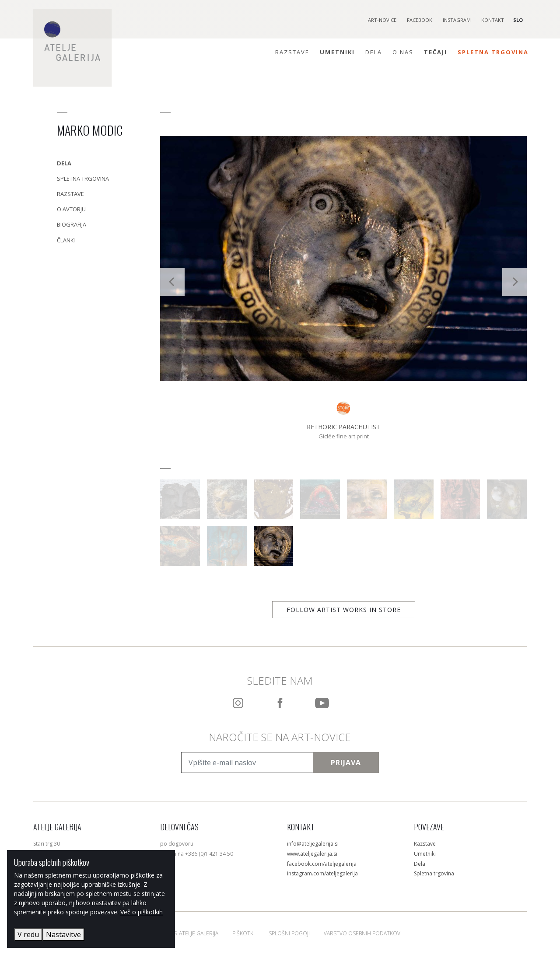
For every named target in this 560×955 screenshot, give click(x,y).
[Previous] (172, 282)
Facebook (420, 20)
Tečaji (436, 52)
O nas (403, 52)
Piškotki (243, 933)
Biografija (72, 224)
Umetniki (337, 52)
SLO (518, 20)
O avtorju (71, 209)
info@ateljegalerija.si (313, 844)
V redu (28, 934)
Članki (66, 240)
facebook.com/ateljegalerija (322, 864)
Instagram (457, 20)
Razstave (292, 52)
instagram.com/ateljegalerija (322, 873)
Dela (374, 52)
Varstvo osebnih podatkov (362, 933)
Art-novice (382, 20)
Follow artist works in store (344, 610)
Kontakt (493, 20)
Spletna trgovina (493, 52)
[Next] (514, 282)
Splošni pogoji (289, 933)
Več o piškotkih (142, 912)
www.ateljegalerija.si (312, 854)
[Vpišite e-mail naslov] (247, 763)
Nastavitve (63, 934)
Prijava (346, 763)
